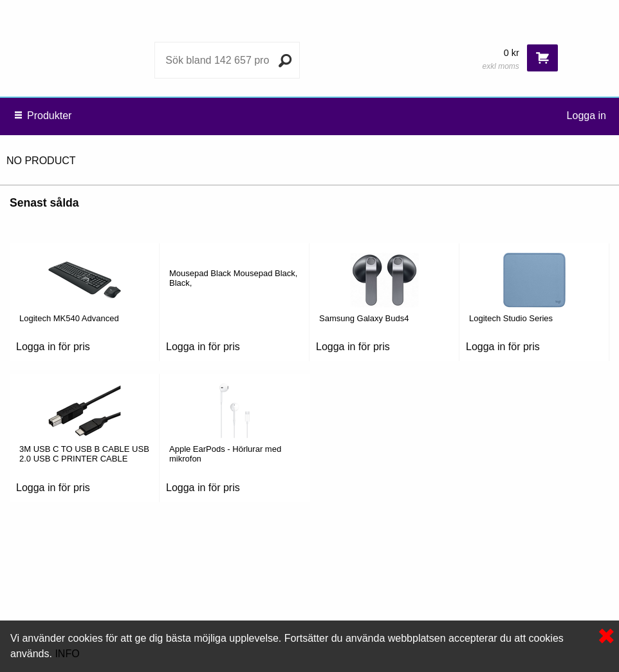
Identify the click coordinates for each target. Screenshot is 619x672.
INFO (67, 654)
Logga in (587, 116)
